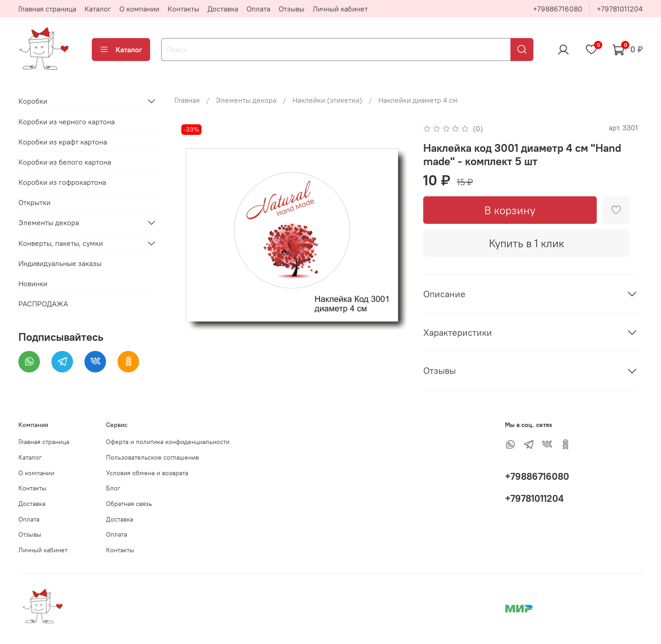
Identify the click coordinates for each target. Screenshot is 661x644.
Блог (113, 488)
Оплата (258, 9)
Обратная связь (129, 504)
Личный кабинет (340, 9)
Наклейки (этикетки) (327, 100)
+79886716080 (558, 9)
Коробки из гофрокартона (62, 182)
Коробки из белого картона (65, 162)
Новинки (33, 283)
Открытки (34, 202)
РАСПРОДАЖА (43, 304)
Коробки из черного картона (67, 122)
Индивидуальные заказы (60, 263)
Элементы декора (246, 100)
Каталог (98, 9)
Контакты (183, 9)
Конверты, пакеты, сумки (61, 243)
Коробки (33, 101)
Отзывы (291, 9)
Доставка (223, 9)
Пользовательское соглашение (153, 457)
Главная (187, 100)
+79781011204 (620, 9)
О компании (139, 9)
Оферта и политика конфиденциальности (168, 442)
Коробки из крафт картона (63, 142)
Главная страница (47, 9)
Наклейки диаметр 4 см (418, 100)
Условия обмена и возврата (147, 473)
